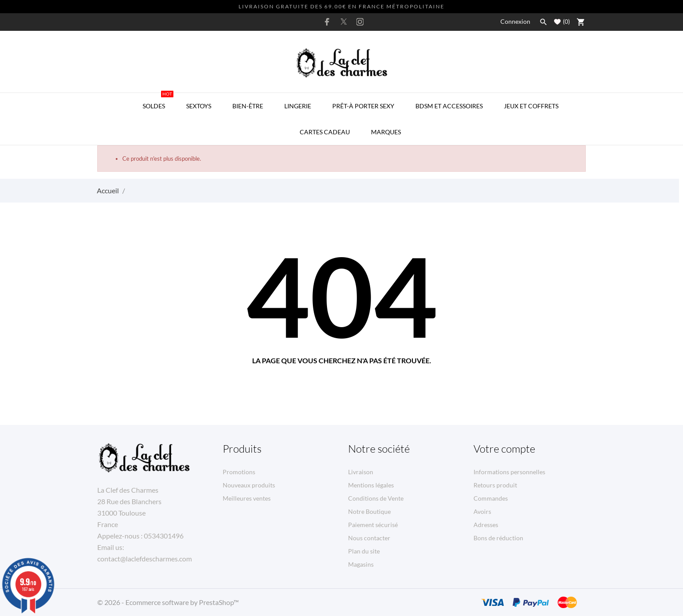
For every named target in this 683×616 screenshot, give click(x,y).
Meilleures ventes (247, 498)
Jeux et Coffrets (531, 106)
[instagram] (360, 22)
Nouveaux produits (249, 485)
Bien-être (248, 106)
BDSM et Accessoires (449, 106)
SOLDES (158, 101)
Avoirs (482, 511)
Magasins (361, 564)
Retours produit (495, 485)
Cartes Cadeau (325, 132)
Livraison (361, 472)
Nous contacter (369, 538)
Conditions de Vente (376, 498)
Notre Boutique (369, 511)
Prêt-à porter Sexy (363, 106)
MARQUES (386, 132)
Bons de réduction (498, 538)
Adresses (486, 525)
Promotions (239, 472)
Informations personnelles (509, 472)
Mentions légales (371, 485)
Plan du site (364, 551)
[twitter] (344, 22)
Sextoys (199, 106)
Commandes (491, 498)
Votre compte (504, 449)
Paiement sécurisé (373, 525)
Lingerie (298, 106)
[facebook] (327, 22)
